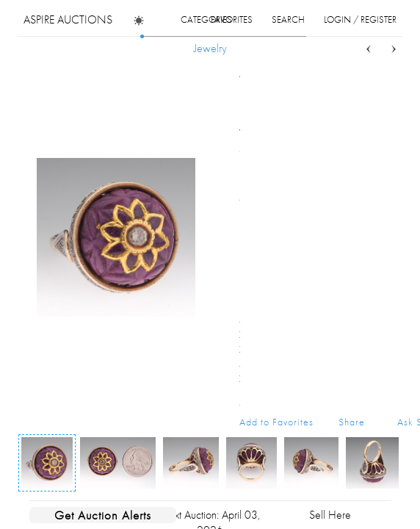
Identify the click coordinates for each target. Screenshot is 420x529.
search (288, 19)
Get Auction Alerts (103, 515)
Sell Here (330, 515)
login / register (360, 19)
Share (352, 422)
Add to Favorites (276, 422)
